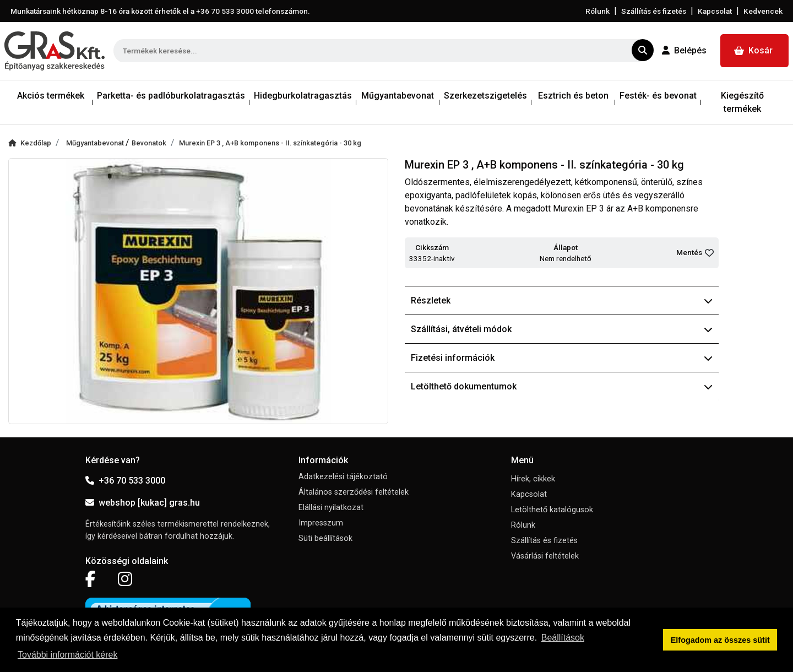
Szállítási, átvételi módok (562, 329)
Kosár (753, 50)
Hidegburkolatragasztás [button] (303, 96)
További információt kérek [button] (67, 655)
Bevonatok (149, 143)
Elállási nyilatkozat (331, 508)
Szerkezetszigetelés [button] (485, 96)
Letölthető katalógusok (552, 510)
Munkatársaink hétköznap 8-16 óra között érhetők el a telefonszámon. (160, 11)
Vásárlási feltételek (545, 556)
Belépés (684, 50)
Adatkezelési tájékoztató (343, 477)
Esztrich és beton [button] (573, 96)
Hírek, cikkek (533, 479)
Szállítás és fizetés (654, 11)
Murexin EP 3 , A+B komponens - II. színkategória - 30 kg (270, 143)
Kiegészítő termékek (742, 102)
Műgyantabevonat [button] (398, 96)
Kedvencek (763, 11)
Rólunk (598, 11)
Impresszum (321, 523)
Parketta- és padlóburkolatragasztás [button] (171, 96)
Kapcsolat (715, 11)
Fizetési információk (562, 358)
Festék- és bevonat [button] (658, 96)
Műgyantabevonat (96, 143)
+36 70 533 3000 (125, 481)
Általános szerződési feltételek (354, 492)
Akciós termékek (51, 96)
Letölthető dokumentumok (562, 386)
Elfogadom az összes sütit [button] (720, 640)
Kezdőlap (30, 143)
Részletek (562, 300)
